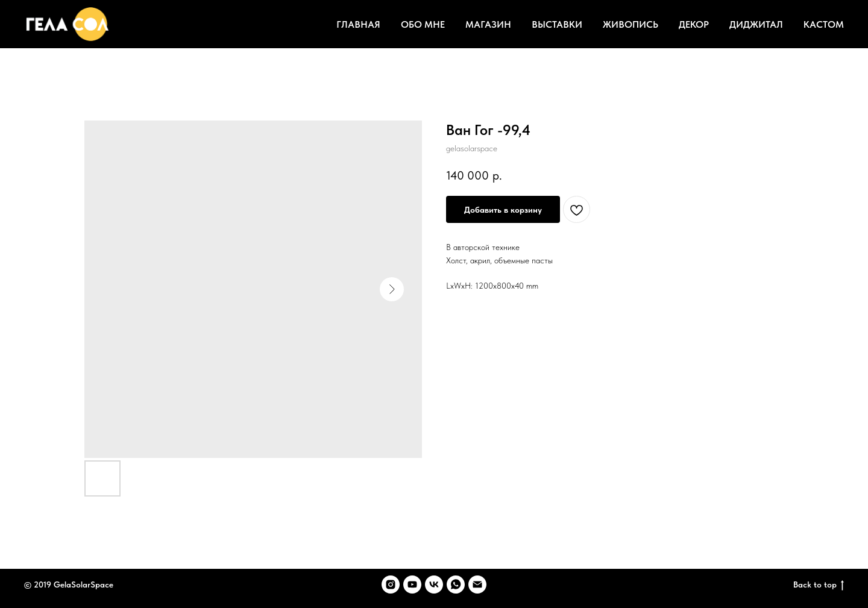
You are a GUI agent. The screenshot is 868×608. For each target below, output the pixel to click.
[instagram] (391, 584)
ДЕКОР (694, 24)
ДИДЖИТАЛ (756, 24)
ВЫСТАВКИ (557, 24)
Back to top (819, 585)
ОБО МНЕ (423, 24)
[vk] (434, 584)
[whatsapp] (456, 584)
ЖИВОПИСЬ (631, 24)
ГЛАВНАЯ (358, 24)
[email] (477, 584)
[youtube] (412, 584)
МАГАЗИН (488, 24)
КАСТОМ (824, 24)
